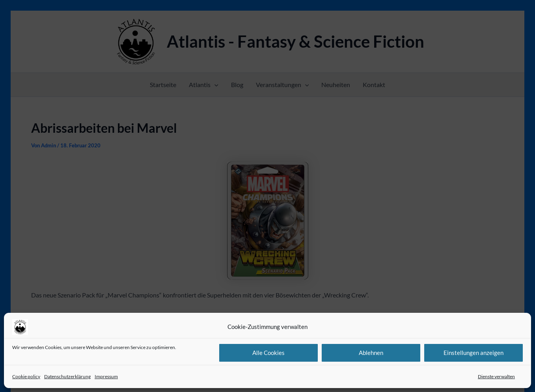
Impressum (106, 376)
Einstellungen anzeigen (473, 353)
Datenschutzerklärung (67, 376)
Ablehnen (371, 353)
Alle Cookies (268, 353)
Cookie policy (26, 376)
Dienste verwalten (496, 376)
